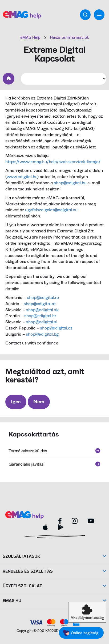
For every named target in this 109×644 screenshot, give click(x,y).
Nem (39, 402)
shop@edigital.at (40, 304)
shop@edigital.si (42, 322)
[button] (87, 612)
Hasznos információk (69, 37)
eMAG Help (31, 37)
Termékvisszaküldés (54, 451)
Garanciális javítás (54, 464)
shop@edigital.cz (56, 328)
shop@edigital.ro (43, 298)
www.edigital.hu (22, 177)
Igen (16, 402)
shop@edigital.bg (42, 334)
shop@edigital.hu (70, 183)
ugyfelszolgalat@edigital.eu (51, 210)
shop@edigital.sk (42, 310)
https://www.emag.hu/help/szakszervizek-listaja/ (53, 162)
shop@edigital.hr (40, 316)
